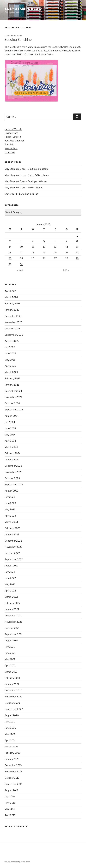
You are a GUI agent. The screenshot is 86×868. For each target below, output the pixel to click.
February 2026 (13, 304)
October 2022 (12, 553)
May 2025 (10, 360)
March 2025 (11, 372)
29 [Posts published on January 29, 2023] (77, 258)
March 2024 (11, 447)
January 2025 (12, 385)
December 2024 (13, 391)
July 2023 (10, 497)
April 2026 (10, 291)
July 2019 (10, 796)
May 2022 (10, 584)
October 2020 (12, 703)
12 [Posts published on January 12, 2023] (44, 247)
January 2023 (12, 534)
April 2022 (10, 591)
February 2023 (13, 528)
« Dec (20, 270)
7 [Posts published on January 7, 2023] (67, 241)
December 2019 (13, 765)
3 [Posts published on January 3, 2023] (21, 241)
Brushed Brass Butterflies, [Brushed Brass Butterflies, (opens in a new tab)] (34, 51)
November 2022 (13, 547)
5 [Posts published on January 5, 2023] (44, 241)
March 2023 (11, 522)
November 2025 (13, 322)
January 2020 (12, 759)
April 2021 (10, 665)
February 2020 (13, 753)
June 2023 (10, 503)
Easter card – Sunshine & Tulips (21, 194)
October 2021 (12, 628)
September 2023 (14, 485)
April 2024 (10, 441)
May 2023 (10, 509)
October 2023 (12, 478)
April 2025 (10, 366)
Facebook (10, 152)
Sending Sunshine (18, 40)
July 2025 (10, 347)
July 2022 (10, 572)
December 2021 (13, 616)
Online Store (11, 133)
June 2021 (10, 653)
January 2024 (12, 460)
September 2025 (14, 335)
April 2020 (10, 740)
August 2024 (12, 416)
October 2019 (12, 778)
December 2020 (13, 690)
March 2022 (11, 597)
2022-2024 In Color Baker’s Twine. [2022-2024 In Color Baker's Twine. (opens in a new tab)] (35, 54)
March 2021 (11, 672)
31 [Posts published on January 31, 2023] (21, 264)
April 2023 (10, 516)
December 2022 (13, 541)
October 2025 (12, 329)
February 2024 (13, 453)
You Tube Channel (14, 141)
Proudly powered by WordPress (17, 862)
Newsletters (11, 148)
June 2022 (10, 578)
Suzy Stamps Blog (23, 9)
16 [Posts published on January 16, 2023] (10, 253)
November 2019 (13, 772)
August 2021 (11, 641)
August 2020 (12, 715)
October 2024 (12, 403)
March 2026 (11, 297)
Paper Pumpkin (13, 137)
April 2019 (10, 815)
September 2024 (14, 410)
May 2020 (10, 734)
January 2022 (12, 609)
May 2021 (10, 659)
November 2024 (13, 397)
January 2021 (12, 684)
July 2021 (10, 647)
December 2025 (13, 316)
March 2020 (11, 747)
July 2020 (10, 722)
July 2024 (10, 422)
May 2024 (10, 435)
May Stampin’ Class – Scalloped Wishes (26, 181)
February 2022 (13, 603)
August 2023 (12, 491)
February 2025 (13, 378)
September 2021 (14, 634)
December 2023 (13, 466)
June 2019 (10, 803)
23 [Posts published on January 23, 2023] (10, 258)
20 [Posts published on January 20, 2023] (55, 253)
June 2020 (10, 728)
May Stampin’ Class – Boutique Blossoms (27, 169)
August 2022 (12, 566)
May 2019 (10, 809)
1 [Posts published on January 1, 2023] (77, 235)
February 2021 (12, 678)
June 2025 (10, 353)
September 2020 (14, 709)
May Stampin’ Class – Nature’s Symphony (27, 175)
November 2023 (13, 472)
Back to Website (13, 129)
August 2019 (11, 790)
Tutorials (9, 144)
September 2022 (14, 559)
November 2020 (13, 697)
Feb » (66, 270)
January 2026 (12, 310)
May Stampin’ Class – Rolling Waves (24, 188)
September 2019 (14, 784)
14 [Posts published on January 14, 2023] (67, 247)
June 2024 (10, 428)
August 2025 (12, 341)
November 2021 (13, 622)
